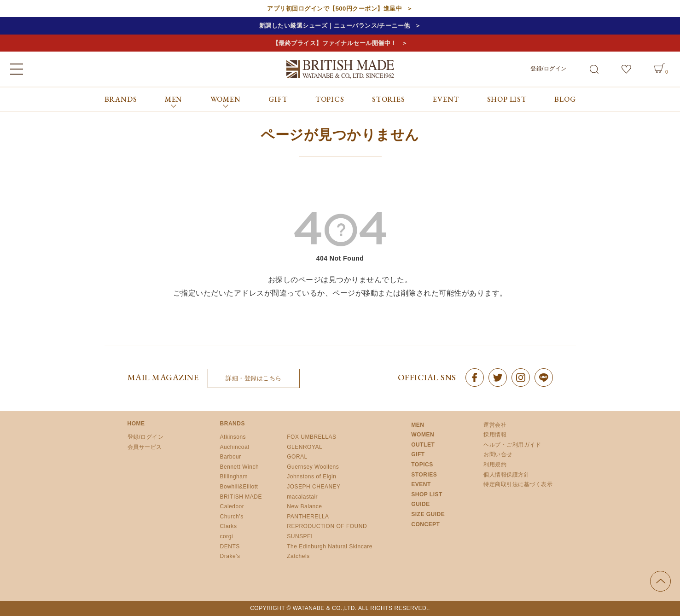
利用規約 (495, 465)
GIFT (278, 99)
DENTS (230, 546)
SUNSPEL (301, 536)
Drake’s (230, 556)
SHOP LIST (507, 99)
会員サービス (145, 447)
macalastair (302, 497)
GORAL (297, 457)
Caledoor (232, 506)
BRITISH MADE (241, 497)
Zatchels (298, 556)
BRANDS (121, 99)
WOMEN (423, 435)
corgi (227, 536)
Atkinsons (233, 437)
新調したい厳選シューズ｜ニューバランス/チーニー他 (335, 26)
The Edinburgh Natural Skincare (330, 546)
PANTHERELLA (308, 517)
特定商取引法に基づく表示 (518, 484)
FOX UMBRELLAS (311, 437)
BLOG (565, 99)
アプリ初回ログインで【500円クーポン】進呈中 (334, 9)
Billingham (234, 477)
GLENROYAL (305, 447)
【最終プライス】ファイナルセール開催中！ (335, 43)
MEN (418, 425)
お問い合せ (498, 454)
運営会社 (495, 425)
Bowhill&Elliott (239, 487)
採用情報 (495, 435)
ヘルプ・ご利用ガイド (512, 445)
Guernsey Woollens (313, 467)
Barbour (231, 457)
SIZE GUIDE (428, 514)
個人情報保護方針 (506, 475)
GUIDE (421, 504)
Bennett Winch (240, 467)
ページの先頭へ (660, 581)
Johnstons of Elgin (311, 477)
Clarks (229, 526)
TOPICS (330, 99)
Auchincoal (235, 447)
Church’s (232, 517)
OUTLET (423, 445)
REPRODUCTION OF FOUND (327, 526)
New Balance (304, 506)
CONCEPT (425, 524)
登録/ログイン (549, 69)
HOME (136, 424)
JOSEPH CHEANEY (314, 487)
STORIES (389, 99)
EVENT (446, 99)
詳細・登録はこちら (254, 378)
